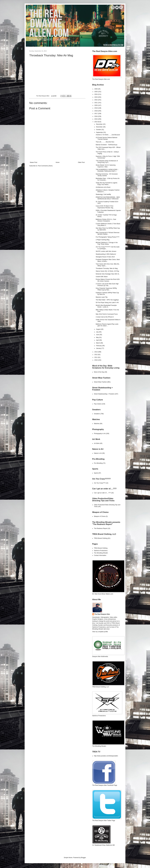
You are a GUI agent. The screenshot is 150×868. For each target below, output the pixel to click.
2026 (96, 89)
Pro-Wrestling (98, 463)
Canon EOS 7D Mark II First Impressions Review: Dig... (105, 207)
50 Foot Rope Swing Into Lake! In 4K (107, 303)
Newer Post (34, 162)
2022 (96, 100)
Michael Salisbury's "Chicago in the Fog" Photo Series (107, 243)
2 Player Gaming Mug (103, 240)
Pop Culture (98, 404)
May (98, 337)
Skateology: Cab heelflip (103, 194)
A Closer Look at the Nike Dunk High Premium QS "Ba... (107, 285)
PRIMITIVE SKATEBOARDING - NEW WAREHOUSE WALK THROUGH (108, 198)
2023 (96, 97)
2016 (96, 116)
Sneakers (97, 414)
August (98, 329)
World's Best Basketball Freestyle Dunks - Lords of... (106, 306)
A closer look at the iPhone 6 (105, 317)
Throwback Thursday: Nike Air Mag (107, 268)
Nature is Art (98, 453)
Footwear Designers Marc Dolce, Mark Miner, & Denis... (108, 260)
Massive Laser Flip (102, 297)
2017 (96, 114)
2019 (96, 108)
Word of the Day (99, 372)
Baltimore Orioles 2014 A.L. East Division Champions (106, 220)
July (98, 332)
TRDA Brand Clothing (101, 538)
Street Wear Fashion (100, 382)
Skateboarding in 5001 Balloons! (106, 254)
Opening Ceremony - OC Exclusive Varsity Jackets (107, 175)
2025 (96, 92)
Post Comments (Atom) (45, 166)
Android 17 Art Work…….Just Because (108, 135)
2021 (96, 103)
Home (58, 162)
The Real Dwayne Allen (102, 614)
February (99, 346)
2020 (96, 105)
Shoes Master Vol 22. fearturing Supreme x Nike (106, 166)
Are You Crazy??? (100, 483)
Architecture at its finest (103, 187)
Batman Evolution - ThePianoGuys (107, 145)
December (100, 124)
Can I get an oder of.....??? (102, 493)
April (98, 340)
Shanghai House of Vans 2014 (105, 257)
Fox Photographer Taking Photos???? (108, 237)
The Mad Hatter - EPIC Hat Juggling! (107, 300)
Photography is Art (100, 434)
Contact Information (100, 555)
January (99, 348)
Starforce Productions (101, 551)
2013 (96, 352)
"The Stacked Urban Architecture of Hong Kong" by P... (107, 162)
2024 (96, 94)
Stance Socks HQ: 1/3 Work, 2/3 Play (107, 271)
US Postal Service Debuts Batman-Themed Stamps (107, 138)
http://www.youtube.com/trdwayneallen (106, 756)
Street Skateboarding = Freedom (104, 394)
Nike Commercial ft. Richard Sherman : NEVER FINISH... (108, 233)
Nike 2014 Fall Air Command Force (107, 314)
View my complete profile (100, 632)
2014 (96, 122)
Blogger (83, 858)
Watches (97, 424)
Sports (96, 473)
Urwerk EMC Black (102, 277)
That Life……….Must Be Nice (105, 142)
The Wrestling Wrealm (101, 553)
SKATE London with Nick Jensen (106, 251)
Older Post (81, 162)
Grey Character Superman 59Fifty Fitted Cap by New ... (106, 289)
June (98, 335)
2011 (96, 357)
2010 (96, 360)
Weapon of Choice (100, 516)
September (100, 132)
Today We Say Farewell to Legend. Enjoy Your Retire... (107, 184)
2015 (96, 119)
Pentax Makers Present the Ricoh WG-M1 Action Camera (108, 280)
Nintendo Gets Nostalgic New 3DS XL (108, 274)
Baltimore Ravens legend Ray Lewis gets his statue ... (107, 325)
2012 (96, 355)
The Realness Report (101, 528)
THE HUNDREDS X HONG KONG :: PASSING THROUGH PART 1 (107, 170)
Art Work (97, 443)
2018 (96, 111)
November (100, 127)
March (98, 343)
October (99, 130)
